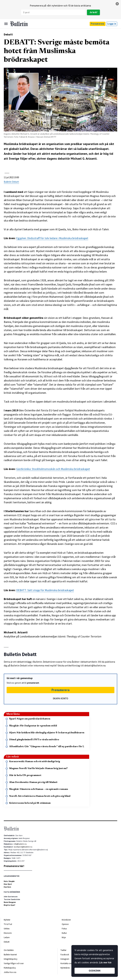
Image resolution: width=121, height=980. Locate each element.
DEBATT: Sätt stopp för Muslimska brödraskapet (45, 590)
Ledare (7, 937)
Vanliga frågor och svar (14, 963)
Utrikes (7, 929)
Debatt (8, 34)
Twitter (63, 950)
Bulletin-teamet (10, 955)
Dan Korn (7, 887)
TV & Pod (8, 924)
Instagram (65, 959)
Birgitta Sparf (9, 905)
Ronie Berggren (10, 902)
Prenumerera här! (14, 866)
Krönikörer (66, 920)
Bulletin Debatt (11, 182)
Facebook (65, 955)
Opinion (65, 924)
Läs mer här (105, 962)
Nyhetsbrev (65, 968)
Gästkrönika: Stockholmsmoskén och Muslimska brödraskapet (53, 469)
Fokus (64, 929)
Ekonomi (8, 933)
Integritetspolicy (11, 959)
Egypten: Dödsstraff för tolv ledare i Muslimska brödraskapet (52, 238)
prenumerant (33, 683)
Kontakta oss (66, 963)
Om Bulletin (9, 950)
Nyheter (7, 920)
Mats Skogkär (9, 881)
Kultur (64, 933)
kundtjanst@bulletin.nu (23, 847)
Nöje (64, 937)
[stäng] (117, 4)
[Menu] (6, 24)
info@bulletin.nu (20, 844)
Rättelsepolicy (10, 968)
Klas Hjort (8, 884)
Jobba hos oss (10, 972)
